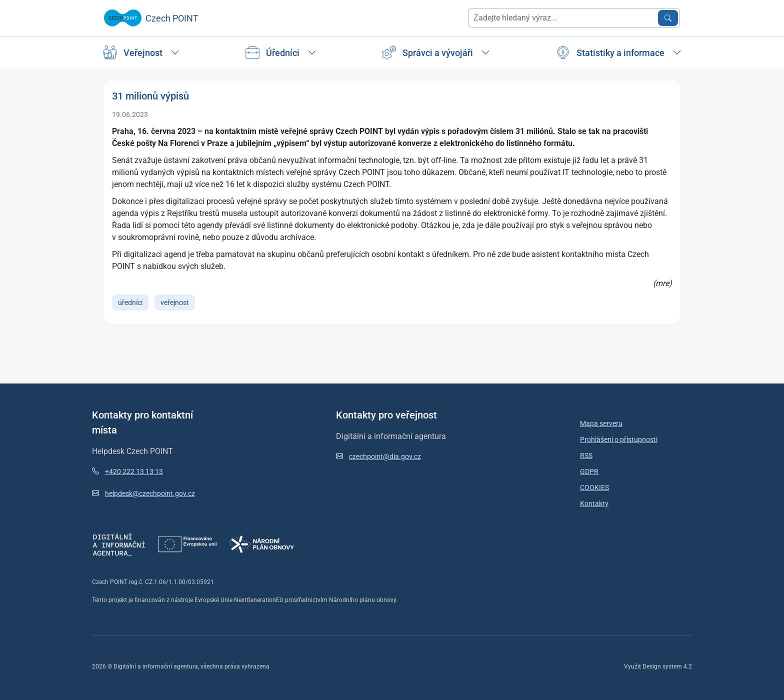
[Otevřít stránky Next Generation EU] (187, 544)
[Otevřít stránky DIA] (119, 544)
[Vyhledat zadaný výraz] (668, 18)
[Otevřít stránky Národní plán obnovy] (261, 544)
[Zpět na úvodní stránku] (151, 18)
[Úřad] (141, 52)
